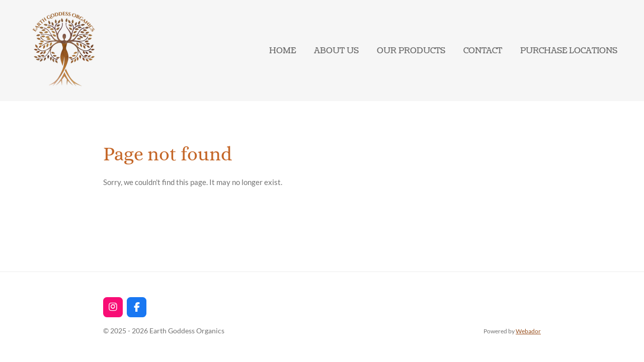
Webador (528, 331)
